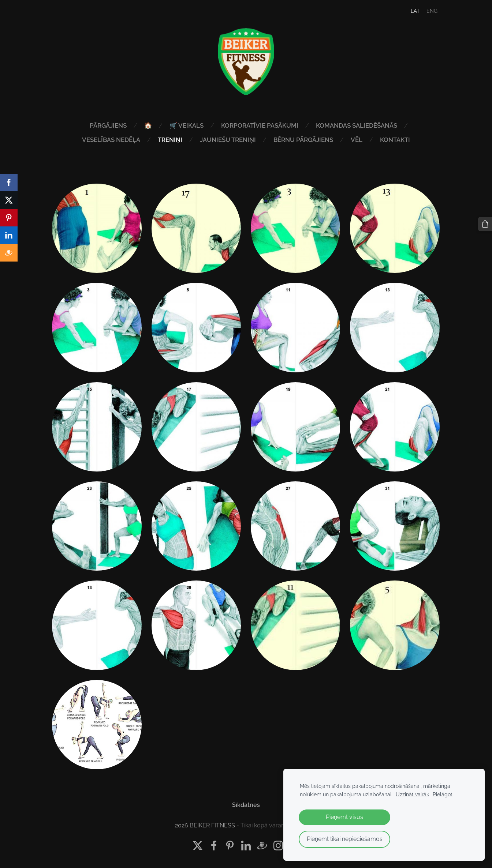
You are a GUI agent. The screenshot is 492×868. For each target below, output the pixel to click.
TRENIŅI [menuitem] (170, 140)
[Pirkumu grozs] (485, 224)
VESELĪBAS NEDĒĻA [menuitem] (111, 140)
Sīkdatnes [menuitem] (246, 805)
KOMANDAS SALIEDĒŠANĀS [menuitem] (357, 125)
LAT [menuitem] (415, 11)
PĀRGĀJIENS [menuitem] (108, 125)
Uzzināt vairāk (412, 794)
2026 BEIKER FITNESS (205, 825)
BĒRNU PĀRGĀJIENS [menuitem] (303, 140)
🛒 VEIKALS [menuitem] (187, 125)
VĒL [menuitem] (357, 140)
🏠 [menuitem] (148, 125)
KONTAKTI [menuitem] (395, 140)
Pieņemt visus (344, 817)
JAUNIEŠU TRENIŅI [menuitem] (228, 140)
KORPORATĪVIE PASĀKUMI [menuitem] (260, 125)
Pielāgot (443, 794)
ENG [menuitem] (432, 11)
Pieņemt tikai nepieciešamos (345, 839)
